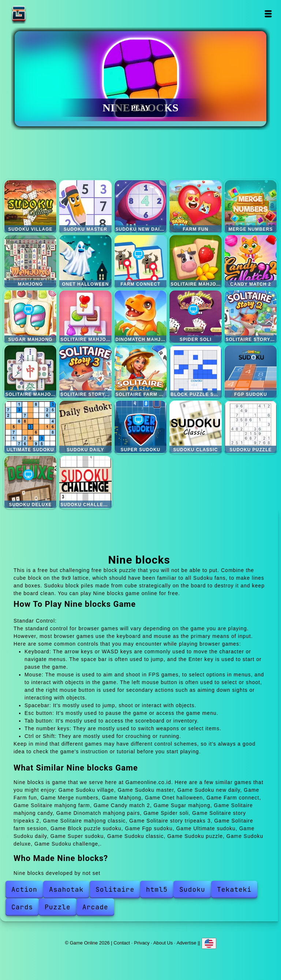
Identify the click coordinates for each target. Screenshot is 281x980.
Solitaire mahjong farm (196, 261)
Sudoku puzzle (251, 427)
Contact (122, 943)
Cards (22, 907)
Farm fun (196, 206)
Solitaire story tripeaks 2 (251, 317)
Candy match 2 (251, 261)
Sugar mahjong (31, 317)
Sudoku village (31, 206)
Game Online (42, 14)
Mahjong (31, 261)
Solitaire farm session (141, 372)
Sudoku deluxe (31, 482)
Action (24, 889)
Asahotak (66, 889)
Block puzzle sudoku (196, 372)
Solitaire (115, 889)
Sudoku (192, 889)
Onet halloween (85, 261)
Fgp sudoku (251, 372)
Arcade (95, 907)
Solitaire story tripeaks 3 (85, 372)
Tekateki (234, 889)
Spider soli (196, 317)
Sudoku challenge (85, 482)
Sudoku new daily (141, 206)
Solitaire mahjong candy (85, 317)
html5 (157, 889)
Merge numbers (251, 206)
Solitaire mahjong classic (31, 372)
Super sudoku (141, 427)
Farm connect (141, 261)
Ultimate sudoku (31, 427)
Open (268, 14)
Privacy (142, 943)
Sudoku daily (85, 427)
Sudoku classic (196, 427)
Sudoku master (85, 206)
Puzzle (58, 907)
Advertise (186, 943)
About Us (163, 943)
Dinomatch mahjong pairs (141, 317)
